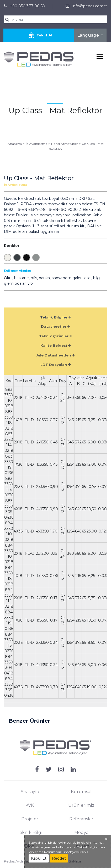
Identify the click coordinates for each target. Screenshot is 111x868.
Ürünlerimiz (81, 805)
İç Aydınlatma (36, 144)
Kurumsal (81, 792)
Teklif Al (40, 35)
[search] (57, 19)
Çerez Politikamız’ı (49, 852)
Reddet (59, 858)
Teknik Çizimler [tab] (56, 336)
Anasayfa (15, 144)
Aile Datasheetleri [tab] (56, 355)
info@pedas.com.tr (90, 6)
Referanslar (81, 819)
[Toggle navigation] (100, 57)
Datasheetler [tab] (55, 326)
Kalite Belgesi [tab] (55, 345)
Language (89, 35)
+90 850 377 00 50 (28, 6)
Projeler (30, 819)
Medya (81, 833)
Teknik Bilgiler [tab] (56, 317)
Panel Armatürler (65, 144)
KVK (30, 805)
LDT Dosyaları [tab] (56, 365)
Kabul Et (39, 858)
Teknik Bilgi (30, 833)
